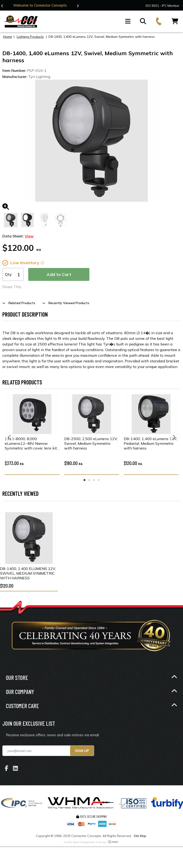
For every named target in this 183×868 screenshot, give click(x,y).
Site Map (140, 836)
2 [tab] (89, 480)
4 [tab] (99, 480)
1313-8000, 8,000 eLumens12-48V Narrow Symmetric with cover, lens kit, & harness (31, 443)
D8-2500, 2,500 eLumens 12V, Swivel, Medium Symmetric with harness (91, 443)
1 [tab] (84, 480)
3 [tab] (94, 480)
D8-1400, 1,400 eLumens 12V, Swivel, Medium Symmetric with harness (28, 573)
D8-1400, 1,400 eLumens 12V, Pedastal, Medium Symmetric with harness (150, 443)
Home (8, 37)
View (29, 236)
